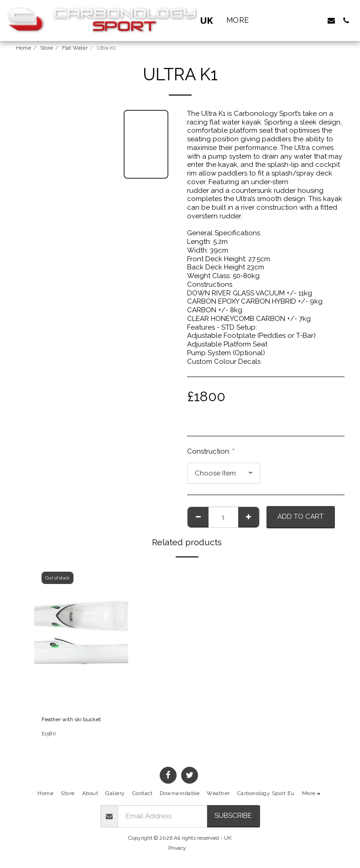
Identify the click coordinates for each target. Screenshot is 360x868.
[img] (81, 637)
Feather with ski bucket (71, 719)
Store (47, 48)
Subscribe (233, 816)
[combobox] (224, 473)
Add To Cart (300, 517)
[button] (302, 21)
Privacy (177, 848)
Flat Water (75, 48)
